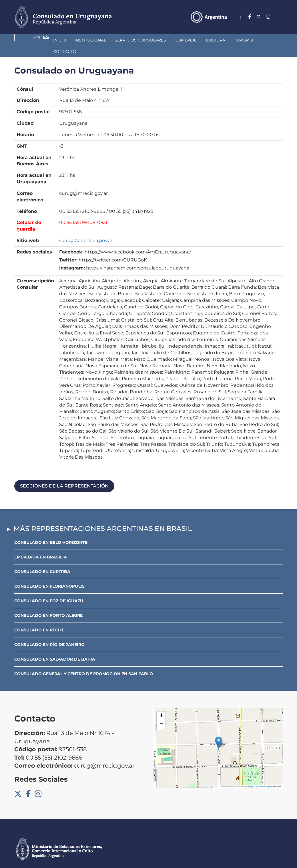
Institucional (60, 40)
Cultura (185, 40)
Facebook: (71, 240)
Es (280, 17)
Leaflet (246, 775)
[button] (219, 731)
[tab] (149, 475)
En (268, 17)
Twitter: (68, 248)
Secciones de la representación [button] (64, 474)
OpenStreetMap (262, 775)
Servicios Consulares (110, 40)
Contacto (243, 40)
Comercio (156, 40)
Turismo (213, 40)
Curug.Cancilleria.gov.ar (86, 229)
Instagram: (72, 256)
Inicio (29, 40)
